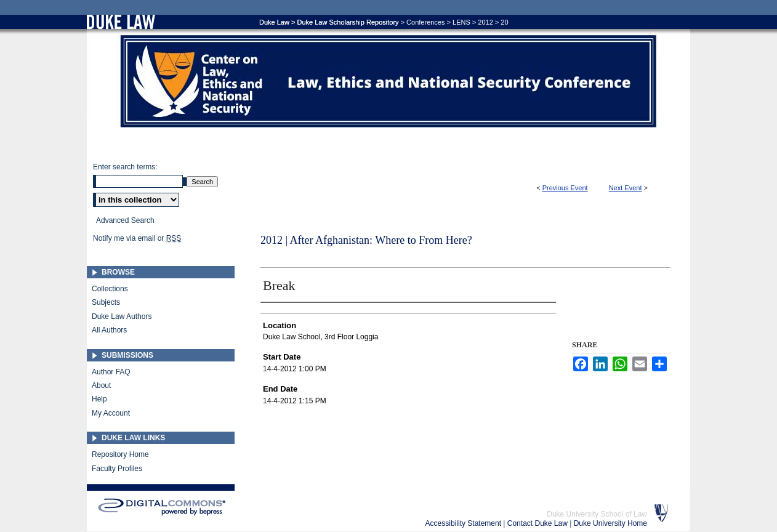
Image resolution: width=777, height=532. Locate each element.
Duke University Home (610, 523)
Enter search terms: (125, 167)
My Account (111, 413)
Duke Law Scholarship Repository (348, 22)
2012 (485, 22)
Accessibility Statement (465, 523)
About (101, 385)
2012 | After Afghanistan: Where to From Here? (366, 240)
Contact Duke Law (538, 523)
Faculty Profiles (117, 469)
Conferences (425, 22)
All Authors (109, 330)
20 (504, 22)
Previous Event (565, 188)
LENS (461, 22)
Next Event (626, 188)
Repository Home (120, 454)
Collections (110, 289)
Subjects (106, 302)
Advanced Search (125, 220)
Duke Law (274, 22)
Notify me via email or (137, 238)
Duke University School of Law (597, 514)
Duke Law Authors (122, 316)
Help (99, 399)
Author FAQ (111, 372)
